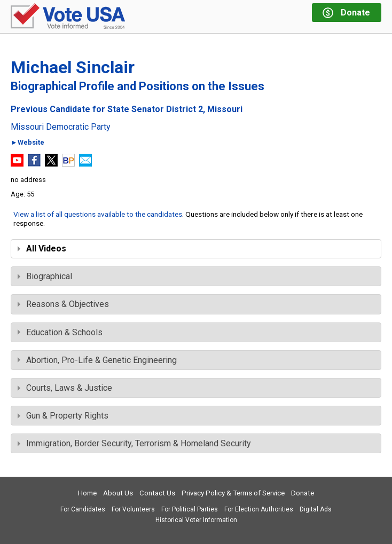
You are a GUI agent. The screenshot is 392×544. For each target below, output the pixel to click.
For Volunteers (133, 509)
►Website (28, 143)
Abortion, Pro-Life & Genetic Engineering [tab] (97, 360)
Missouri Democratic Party (61, 127)
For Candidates (83, 509)
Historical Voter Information (196, 520)
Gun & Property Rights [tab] (63, 416)
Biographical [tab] (45, 276)
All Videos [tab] (42, 249)
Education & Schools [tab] (60, 332)
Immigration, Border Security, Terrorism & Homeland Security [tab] (134, 443)
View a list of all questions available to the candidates (98, 214)
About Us (118, 493)
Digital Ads (316, 509)
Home (87, 493)
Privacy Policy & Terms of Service (233, 493)
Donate (303, 493)
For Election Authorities (259, 509)
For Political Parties (190, 509)
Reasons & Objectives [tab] (63, 304)
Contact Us (157, 493)
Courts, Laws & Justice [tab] (65, 388)
